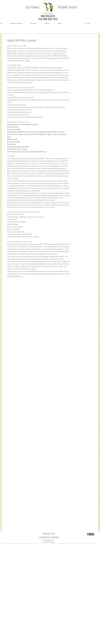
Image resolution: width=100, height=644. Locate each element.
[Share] (91, 534)
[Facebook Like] (15, 534)
